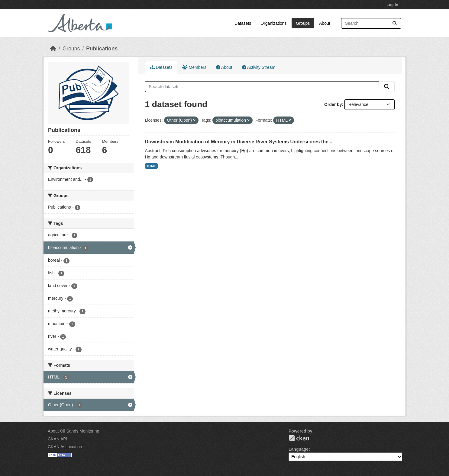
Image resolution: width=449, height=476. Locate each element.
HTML (151, 166)
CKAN (299, 438)
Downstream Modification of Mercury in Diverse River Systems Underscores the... (239, 142)
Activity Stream (259, 67)
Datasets (243, 23)
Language (299, 449)
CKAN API (58, 439)
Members (194, 67)
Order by (333, 104)
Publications (102, 49)
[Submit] (395, 23)
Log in (392, 5)
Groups (303, 23)
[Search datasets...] (371, 23)
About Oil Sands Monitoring (73, 431)
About (325, 23)
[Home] (53, 49)
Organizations (273, 23)
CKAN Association (65, 447)
